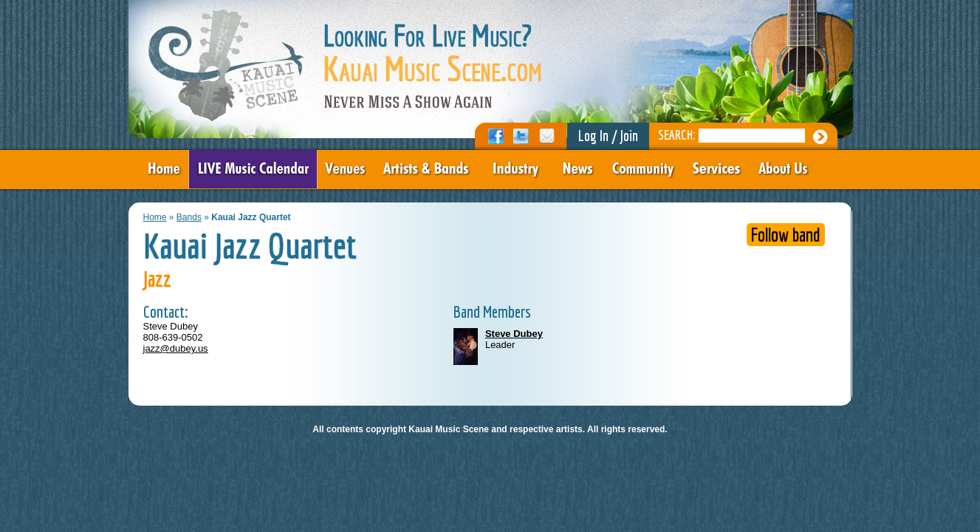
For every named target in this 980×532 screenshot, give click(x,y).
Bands (189, 217)
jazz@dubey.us (176, 348)
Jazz (157, 279)
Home (155, 217)
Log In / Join (608, 136)
